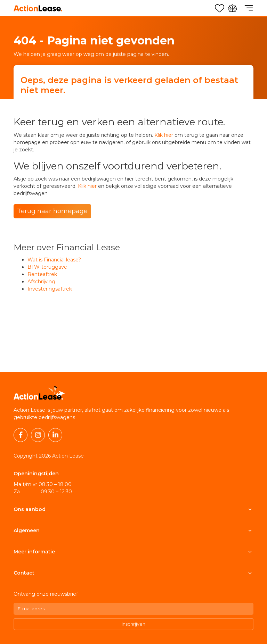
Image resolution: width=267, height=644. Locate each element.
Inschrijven (133, 624)
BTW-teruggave (47, 267)
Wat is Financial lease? (54, 260)
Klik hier (164, 135)
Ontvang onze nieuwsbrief (46, 594)
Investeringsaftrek (50, 289)
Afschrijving (41, 282)
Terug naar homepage (52, 211)
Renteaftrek (42, 274)
